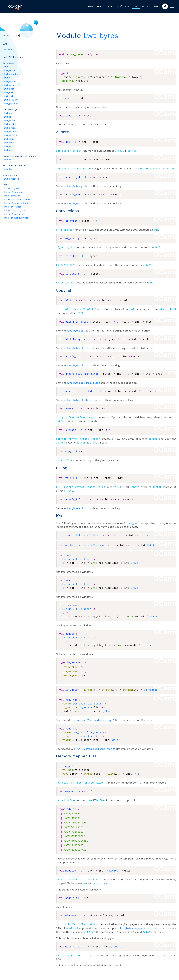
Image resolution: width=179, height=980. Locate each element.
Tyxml (145, 6)
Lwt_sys (8, 150)
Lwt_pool (9, 89)
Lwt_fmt (9, 146)
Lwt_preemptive (13, 179)
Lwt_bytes (10, 143)
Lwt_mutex (10, 81)
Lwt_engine (10, 124)
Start (155, 6)
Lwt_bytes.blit (76, 328)
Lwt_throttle (11, 131)
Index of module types (16, 218)
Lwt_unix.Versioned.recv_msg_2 (95, 716)
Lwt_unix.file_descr (90, 531)
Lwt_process (11, 128)
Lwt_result (10, 70)
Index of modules (13, 214)
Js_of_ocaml (123, 6)
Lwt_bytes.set (76, 203)
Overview (7, 50)
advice (114, 866)
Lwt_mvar (9, 85)
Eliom (109, 6)
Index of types (12, 188)
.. (94, 55)
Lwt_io (8, 117)
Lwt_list (8, 78)
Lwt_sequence (12, 100)
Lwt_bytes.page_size (133, 923)
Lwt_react (9, 160)
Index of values (12, 196)
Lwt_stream (10, 92)
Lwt (136, 6)
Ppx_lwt (8, 169)
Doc (99, 6)
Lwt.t (149, 531)
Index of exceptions (15, 192)
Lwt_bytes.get (76, 186)
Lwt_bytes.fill (75, 504)
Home (90, 6)
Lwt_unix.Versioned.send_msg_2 (95, 745)
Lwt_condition (12, 74)
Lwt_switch (10, 96)
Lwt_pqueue (11, 103)
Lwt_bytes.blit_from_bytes (84, 380)
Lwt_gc (8, 113)
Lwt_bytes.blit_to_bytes (82, 398)
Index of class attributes (17, 199)
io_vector (151, 686)
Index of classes (13, 207)
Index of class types (15, 211)
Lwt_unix (9, 139)
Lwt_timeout (11, 135)
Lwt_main (9, 120)
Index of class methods (17, 203)
